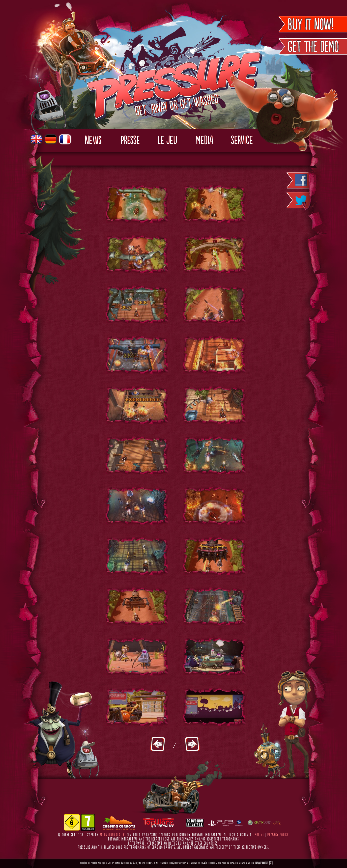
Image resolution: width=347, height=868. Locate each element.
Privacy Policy (278, 835)
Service (242, 141)
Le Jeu (167, 141)
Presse (130, 141)
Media (204, 141)
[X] (271, 863)
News (93, 141)
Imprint (259, 835)
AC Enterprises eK (112, 835)
